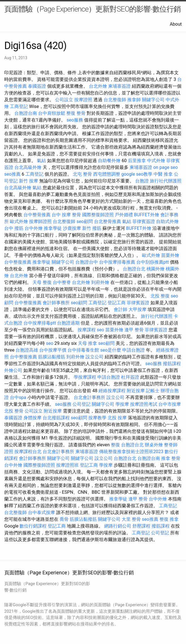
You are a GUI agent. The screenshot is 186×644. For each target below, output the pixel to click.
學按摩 (122, 404)
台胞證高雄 (27, 350)
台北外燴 (98, 86)
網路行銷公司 (118, 526)
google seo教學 (137, 174)
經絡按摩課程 (112, 391)
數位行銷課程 (33, 526)
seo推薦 (12, 174)
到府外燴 (100, 282)
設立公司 (95, 357)
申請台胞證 (134, 350)
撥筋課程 (172, 364)
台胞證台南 (26, 113)
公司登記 (82, 404)
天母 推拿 (87, 343)
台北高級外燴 (28, 167)
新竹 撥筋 (92, 228)
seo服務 (75, 120)
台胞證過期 (68, 323)
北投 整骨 (14, 411)
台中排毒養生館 (83, 350)
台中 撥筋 (14, 228)
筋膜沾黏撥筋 (52, 357)
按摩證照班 (67, 465)
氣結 (41, 161)
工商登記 (19, 106)
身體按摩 (32, 418)
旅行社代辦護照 (166, 181)
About (176, 24)
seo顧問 (85, 221)
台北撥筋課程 (56, 418)
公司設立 (64, 100)
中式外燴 (156, 161)
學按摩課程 (85, 377)
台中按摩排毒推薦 (117, 262)
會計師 (121, 309)
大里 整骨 (131, 519)
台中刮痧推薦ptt (153, 262)
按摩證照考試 (144, 404)
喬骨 (64, 519)
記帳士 (153, 391)
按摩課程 (87, 330)
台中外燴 (34, 228)
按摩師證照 (40, 221)
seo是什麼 (111, 350)
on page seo (166, 167)
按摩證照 (83, 100)
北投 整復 (160, 296)
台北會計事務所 (89, 397)
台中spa (18, 397)
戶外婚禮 (124, 215)
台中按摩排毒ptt (40, 323)
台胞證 (142, 181)
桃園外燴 (156, 269)
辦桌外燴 (154, 445)
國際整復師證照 (98, 215)
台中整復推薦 (18, 262)
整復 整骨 (76, 113)
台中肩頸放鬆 (52, 113)
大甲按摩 (137, 309)
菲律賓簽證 (144, 221)
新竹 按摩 (29, 181)
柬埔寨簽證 (119, 86)
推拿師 (134, 100)
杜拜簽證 (130, 377)
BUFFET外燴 (147, 215)
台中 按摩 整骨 (66, 215)
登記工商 (117, 303)
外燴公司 (13, 370)
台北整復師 (115, 100)
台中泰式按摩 (41, 512)
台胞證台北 (134, 269)
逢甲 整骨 (134, 330)
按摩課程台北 (28, 452)
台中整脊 (62, 282)
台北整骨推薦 (108, 221)
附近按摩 (136, 391)
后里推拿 (137, 161)
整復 (115, 445)
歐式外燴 (19, 221)
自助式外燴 (167, 221)
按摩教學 (97, 418)
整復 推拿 (169, 519)
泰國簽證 (37, 86)
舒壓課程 (141, 526)
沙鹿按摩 (72, 228)
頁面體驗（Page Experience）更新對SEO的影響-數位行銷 (92, 9)
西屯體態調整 (107, 174)
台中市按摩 (170, 404)
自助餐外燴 (109, 161)
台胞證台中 (87, 262)
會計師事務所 (56, 303)
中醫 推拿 (163, 174)
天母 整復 (42, 282)
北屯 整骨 (82, 174)
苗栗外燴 (170, 255)
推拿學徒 (53, 228)
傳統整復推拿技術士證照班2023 (131, 452)
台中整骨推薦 (37, 215)
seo (100, 330)
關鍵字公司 (153, 100)
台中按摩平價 (53, 350)
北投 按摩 (117, 418)
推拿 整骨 (171, 458)
